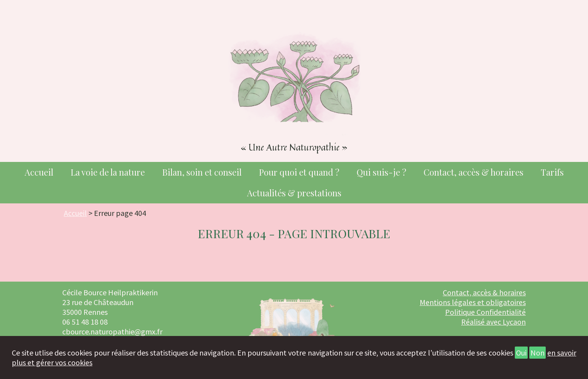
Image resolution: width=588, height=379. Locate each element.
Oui (521, 353)
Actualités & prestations (294, 193)
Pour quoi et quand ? (299, 172)
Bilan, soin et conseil (202, 172)
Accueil (39, 172)
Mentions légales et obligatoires (473, 303)
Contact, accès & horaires (473, 172)
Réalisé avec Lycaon (493, 322)
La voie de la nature (108, 172)
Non (537, 353)
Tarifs (552, 172)
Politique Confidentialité (485, 313)
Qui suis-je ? (381, 172)
